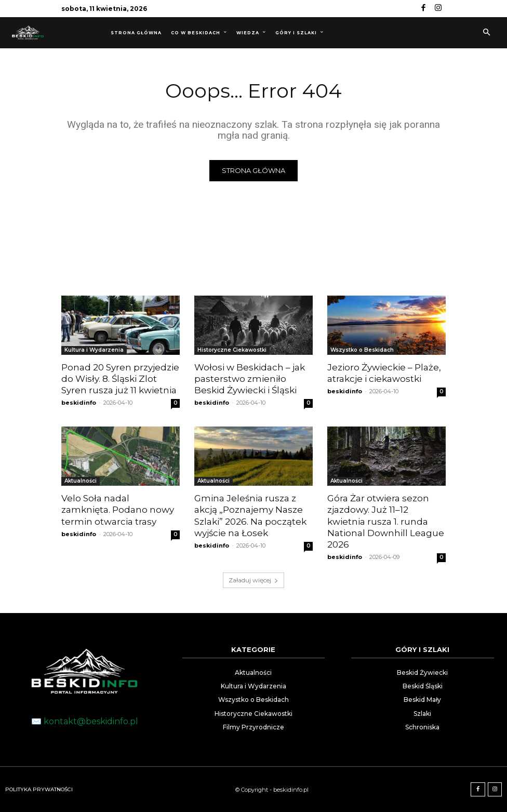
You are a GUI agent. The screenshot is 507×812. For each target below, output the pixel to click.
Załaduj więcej (253, 580)
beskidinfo (79, 403)
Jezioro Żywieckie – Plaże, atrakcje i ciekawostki (384, 373)
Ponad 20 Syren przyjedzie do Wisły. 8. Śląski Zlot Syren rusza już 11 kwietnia (120, 379)
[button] (486, 33)
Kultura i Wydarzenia (94, 350)
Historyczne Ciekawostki (232, 350)
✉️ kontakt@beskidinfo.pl (85, 721)
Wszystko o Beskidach (362, 350)
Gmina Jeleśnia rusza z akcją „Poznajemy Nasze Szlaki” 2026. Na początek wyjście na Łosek (250, 515)
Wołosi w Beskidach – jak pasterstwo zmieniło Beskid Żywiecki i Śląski (250, 379)
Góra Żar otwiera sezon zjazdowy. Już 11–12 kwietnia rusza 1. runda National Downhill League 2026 (386, 521)
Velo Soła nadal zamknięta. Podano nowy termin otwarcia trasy (118, 510)
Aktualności (81, 481)
